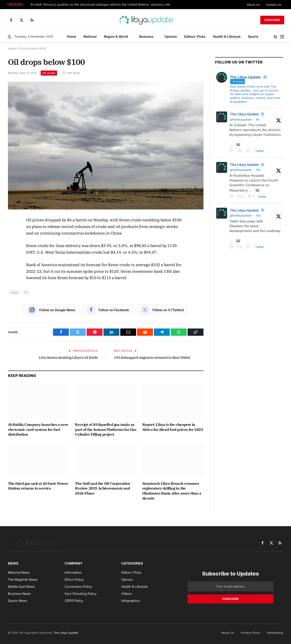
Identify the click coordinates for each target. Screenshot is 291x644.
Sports (253, 37)
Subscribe (272, 20)
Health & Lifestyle (227, 37)
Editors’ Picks (195, 37)
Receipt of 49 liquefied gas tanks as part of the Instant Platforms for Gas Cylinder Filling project (106, 429)
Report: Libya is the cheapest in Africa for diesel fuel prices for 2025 (173, 427)
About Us (253, 5)
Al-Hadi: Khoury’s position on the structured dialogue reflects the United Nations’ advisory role (100, 5)
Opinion (171, 37)
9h (258, 120)
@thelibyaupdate (241, 120)
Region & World (116, 37)
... (231, 145)
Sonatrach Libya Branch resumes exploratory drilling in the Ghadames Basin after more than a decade (172, 491)
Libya (14, 292)
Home (71, 37)
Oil (26, 292)
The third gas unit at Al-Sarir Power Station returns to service (38, 486)
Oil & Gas (49, 73)
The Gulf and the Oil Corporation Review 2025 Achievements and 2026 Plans (103, 488)
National (90, 37)
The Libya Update (244, 114)
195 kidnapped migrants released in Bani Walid (152, 357)
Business (146, 37)
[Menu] (282, 37)
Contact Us (273, 5)
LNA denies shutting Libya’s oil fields (68, 357)
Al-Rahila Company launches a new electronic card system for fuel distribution (38, 429)
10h (258, 170)
